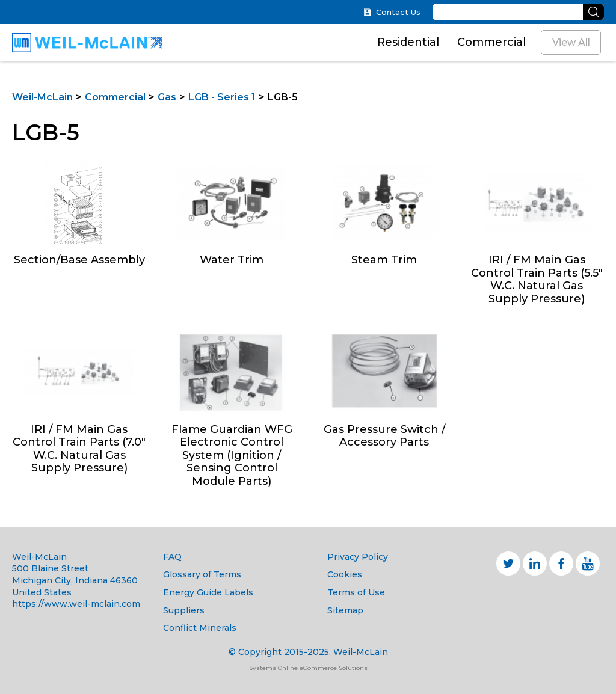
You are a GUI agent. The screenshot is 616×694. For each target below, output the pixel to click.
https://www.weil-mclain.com (76, 604)
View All (571, 42)
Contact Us (392, 12)
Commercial (491, 42)
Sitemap (345, 610)
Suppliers (184, 610)
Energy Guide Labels (208, 592)
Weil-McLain (42, 97)
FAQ (172, 557)
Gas (167, 97)
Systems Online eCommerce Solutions (308, 668)
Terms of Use (356, 592)
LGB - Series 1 (222, 97)
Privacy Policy (358, 557)
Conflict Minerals (200, 628)
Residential (408, 42)
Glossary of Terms (202, 574)
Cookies (345, 574)
